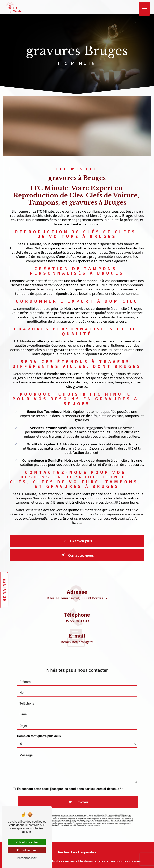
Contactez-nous (76, 555)
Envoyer (82, 795)
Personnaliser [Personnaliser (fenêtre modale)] (27, 858)
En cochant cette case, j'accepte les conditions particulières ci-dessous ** (70, 783)
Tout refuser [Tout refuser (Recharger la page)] (27, 850)
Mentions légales (91, 859)
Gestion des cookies (125, 859)
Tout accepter (27, 842)
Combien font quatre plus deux (39, 730)
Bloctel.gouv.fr (56, 818)
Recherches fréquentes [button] (77, 850)
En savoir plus (76, 542)
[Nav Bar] (144, 7)
